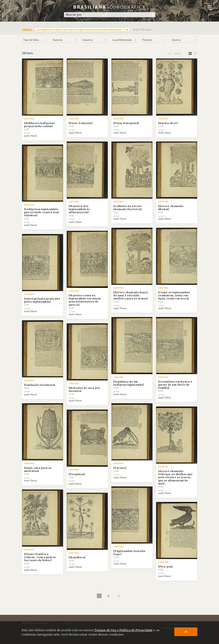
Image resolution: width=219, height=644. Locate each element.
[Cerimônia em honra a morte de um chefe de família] (175, 386)
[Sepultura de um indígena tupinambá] (129, 385)
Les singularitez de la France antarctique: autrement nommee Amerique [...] (80, 30)
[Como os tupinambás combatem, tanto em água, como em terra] (174, 297)
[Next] (119, 596)
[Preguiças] (77, 476)
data (177, 53)
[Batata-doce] (168, 125)
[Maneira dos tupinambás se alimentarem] (79, 211)
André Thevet (30, 136)
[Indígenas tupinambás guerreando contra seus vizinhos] (42, 214)
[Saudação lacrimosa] (40, 386)
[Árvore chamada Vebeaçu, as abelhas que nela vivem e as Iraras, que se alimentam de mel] (175, 479)
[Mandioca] (77, 559)
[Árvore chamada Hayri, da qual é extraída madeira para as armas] (131, 297)
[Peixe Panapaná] (126, 125)
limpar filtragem (142, 30)
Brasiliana (109, 7)
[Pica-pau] (165, 568)
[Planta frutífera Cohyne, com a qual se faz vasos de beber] (40, 559)
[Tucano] (120, 469)
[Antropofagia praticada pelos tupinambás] (42, 302)
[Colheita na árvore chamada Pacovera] (128, 209)
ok (186, 632)
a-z (170, 53)
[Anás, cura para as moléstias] (38, 471)
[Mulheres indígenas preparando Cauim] (39, 126)
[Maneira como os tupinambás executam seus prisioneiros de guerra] (85, 302)
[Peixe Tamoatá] (81, 125)
